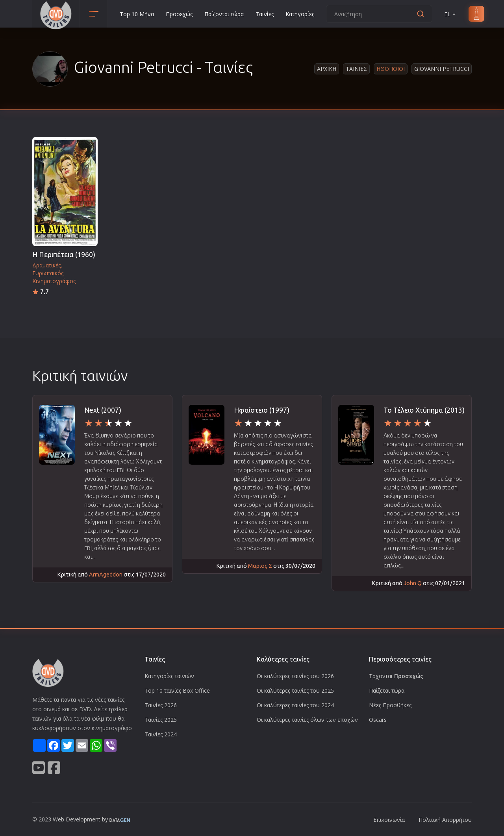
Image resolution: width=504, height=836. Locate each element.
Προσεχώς (179, 14)
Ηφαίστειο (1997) (262, 410)
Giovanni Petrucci (442, 69)
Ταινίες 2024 (161, 734)
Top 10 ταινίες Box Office (177, 690)
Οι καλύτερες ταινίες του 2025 (295, 690)
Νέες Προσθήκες (390, 705)
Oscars (378, 720)
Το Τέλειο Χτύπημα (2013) (424, 410)
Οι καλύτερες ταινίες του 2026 (295, 676)
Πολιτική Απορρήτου (445, 820)
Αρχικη (327, 69)
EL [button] (450, 14)
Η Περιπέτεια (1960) (64, 255)
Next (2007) (103, 410)
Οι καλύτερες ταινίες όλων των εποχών (307, 720)
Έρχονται (396, 676)
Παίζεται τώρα (387, 690)
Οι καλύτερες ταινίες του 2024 (295, 705)
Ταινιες (356, 69)
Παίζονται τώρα (224, 14)
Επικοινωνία (389, 820)
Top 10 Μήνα (137, 14)
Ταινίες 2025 (161, 720)
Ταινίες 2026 (161, 705)
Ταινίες (265, 14)
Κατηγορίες (300, 14)
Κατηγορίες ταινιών (169, 676)
